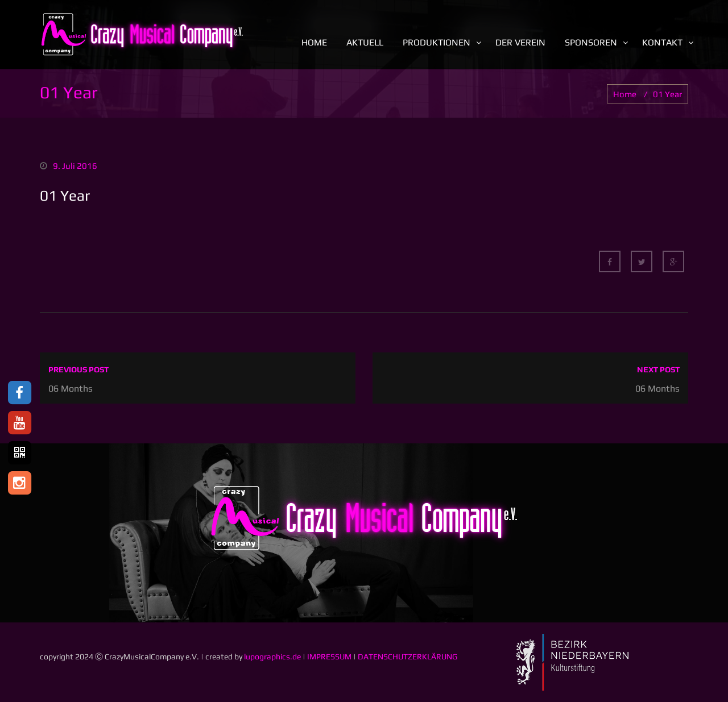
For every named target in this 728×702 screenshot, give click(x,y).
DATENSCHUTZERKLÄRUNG (408, 657)
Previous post (78, 369)
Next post (658, 369)
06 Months (71, 389)
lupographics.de (272, 657)
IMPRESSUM (329, 657)
